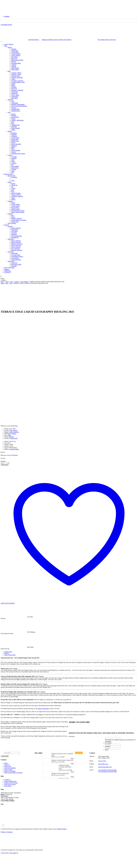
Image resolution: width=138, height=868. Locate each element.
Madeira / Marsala (16, 218)
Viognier (14, 66)
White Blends (15, 68)
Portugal (14, 169)
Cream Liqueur (16, 206)
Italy (13, 165)
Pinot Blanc (15, 57)
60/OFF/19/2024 (62, 829)
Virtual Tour (8, 766)
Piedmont (14, 146)
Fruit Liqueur (15, 207)
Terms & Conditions (10, 768)
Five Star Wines (16, 255)
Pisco (13, 192)
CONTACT (7, 272)
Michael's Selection (17, 244)
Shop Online (8, 786)
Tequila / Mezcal (16, 195)
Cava (13, 101)
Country (10, 155)
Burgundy (14, 135)
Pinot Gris (14, 58)
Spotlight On (15, 238)
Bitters (13, 203)
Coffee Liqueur (16, 204)
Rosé (13, 123)
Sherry (13, 217)
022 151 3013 (102, 761)
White (10, 435)
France (13, 161)
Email (107, 750)
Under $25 (14, 263)
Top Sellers (14, 231)
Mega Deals (15, 230)
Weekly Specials (16, 228)
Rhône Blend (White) (17, 60)
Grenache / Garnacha (17, 81)
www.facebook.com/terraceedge (107, 770)
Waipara (14, 434)
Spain (13, 171)
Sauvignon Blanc (16, 63)
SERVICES (7, 271)
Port (12, 215)
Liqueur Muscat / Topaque (19, 220)
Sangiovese (14, 93)
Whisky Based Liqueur (18, 212)
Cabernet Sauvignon (17, 77)
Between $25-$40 (16, 264)
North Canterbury (16, 144)
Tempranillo (15, 97)
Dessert (13, 114)
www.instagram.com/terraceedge (108, 771)
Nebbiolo (14, 87)
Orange (13, 119)
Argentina (14, 157)
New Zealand (15, 166)
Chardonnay (15, 51)
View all (79, 753)
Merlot (13, 85)
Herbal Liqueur (16, 209)
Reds (9, 71)
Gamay (13, 79)
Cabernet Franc (16, 76)
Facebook (72, 736)
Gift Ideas (14, 233)
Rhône (13, 147)
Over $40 (14, 266)
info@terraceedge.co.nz (105, 767)
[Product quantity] (5, 463)
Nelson (13, 142)
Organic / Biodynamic (18, 120)
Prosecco (14, 108)
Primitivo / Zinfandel (17, 90)
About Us (7, 765)
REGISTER (8, 25)
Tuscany (14, 152)
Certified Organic (14, 449)
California (14, 136)
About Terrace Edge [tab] (10, 655)
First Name (108, 743)
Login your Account (10, 784)
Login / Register (9, 44)
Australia (14, 158)
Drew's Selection (16, 241)
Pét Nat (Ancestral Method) (19, 106)
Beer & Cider (12, 176)
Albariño (14, 49)
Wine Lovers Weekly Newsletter (13, 773)
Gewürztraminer (16, 54)
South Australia (16, 150)
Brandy (13, 184)
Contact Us (7, 780)
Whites (10, 47)
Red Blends (15, 92)
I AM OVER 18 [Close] (5, 853)
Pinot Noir (14, 89)
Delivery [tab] (7, 653)
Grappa (13, 188)
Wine (6, 46)
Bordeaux (14, 133)
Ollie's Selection (16, 247)
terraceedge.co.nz (103, 764)
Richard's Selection (17, 250)
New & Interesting (17, 236)
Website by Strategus (7, 832)
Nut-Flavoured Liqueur (18, 211)
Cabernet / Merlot (16, 73)
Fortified (14, 116)
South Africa (15, 168)
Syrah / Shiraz (15, 95)
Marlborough (15, 141)
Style (9, 112)
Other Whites (15, 70)
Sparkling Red (15, 109)
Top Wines (11, 252)
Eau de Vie (14, 185)
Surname (108, 746)
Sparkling (10, 100)
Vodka (13, 198)
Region (10, 131)
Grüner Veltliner (16, 55)
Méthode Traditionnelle (18, 104)
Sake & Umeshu (16, 193)
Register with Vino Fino (11, 783)
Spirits (10, 182)
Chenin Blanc (15, 52)
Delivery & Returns (43, 709)
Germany (14, 163)
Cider (13, 180)
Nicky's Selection (16, 245)
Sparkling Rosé (16, 111)
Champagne (15, 103)
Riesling (14, 62)
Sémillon (14, 65)
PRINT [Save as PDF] (134, 465)
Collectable (14, 253)
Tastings (7, 269)
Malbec (13, 84)
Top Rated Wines (16, 260)
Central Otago (15, 138)
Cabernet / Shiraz (16, 74)
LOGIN (3, 25)
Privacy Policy (8, 769)
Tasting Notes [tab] (8, 652)
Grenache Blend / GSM (18, 82)
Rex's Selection (16, 249)
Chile (13, 160)
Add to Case (5, 465)
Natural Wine (15, 117)
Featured (10, 226)
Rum (13, 190)
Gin (12, 187)
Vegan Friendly (16, 128)
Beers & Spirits (9, 174)
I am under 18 (14, 853)
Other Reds (14, 98)
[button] (7, 16)
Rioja (13, 149)
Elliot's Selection (16, 242)
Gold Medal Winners (17, 257)
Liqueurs (10, 201)
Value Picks (11, 261)
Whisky (13, 199)
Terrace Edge (14, 438)
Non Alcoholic (12, 223)
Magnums (14, 234)
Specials (7, 225)
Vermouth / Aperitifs (17, 196)
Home (2, 283)
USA (13, 173)
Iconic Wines (15, 258)
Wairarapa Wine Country (18, 154)
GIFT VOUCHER (9, 268)
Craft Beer (14, 177)
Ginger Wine (15, 222)
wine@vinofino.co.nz (10, 781)
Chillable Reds (15, 125)
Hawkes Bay (15, 139)
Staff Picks (11, 239)
